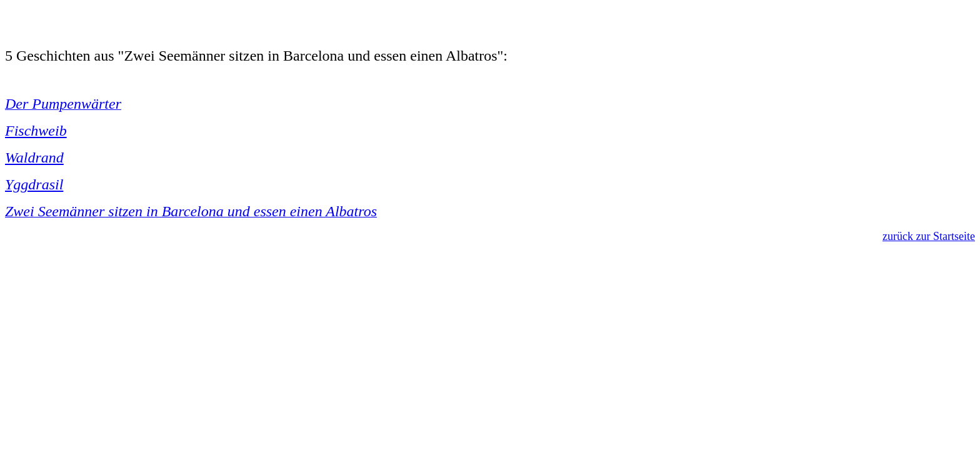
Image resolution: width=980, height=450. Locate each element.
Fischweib (36, 131)
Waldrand (34, 157)
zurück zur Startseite (929, 236)
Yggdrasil (34, 184)
